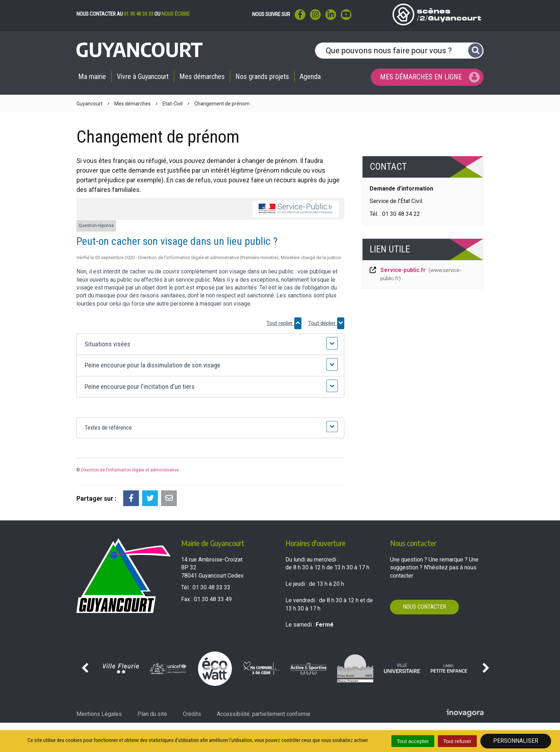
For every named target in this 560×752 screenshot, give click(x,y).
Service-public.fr (415, 274)
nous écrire (176, 14)
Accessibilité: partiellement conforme (264, 714)
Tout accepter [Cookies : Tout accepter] (413, 741)
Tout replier (284, 323)
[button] (210, 344)
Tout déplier (326, 323)
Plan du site (152, 714)
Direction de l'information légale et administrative (130, 470)
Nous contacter (424, 607)
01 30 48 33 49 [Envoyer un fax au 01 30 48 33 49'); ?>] (213, 599)
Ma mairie (92, 76)
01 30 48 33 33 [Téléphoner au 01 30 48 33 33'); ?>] (211, 587)
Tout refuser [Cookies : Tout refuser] (457, 741)
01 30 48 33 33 (139, 14)
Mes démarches (202, 76)
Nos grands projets (262, 76)
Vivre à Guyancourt (143, 76)
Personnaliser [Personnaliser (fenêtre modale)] (516, 741)
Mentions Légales (99, 714)
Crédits (192, 714)
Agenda (310, 76)
